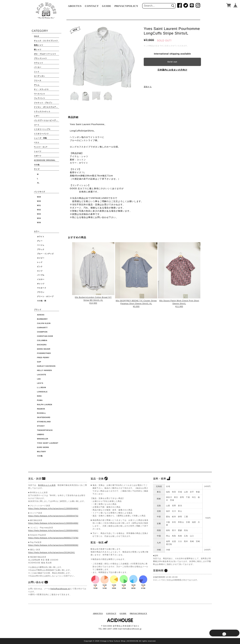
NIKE (39, 396)
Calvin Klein (44, 323)
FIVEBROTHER (44, 353)
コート (37, 125)
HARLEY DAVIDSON (46, 366)
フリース (38, 80)
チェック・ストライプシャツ (46, 41)
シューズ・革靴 (40, 138)
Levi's (40, 383)
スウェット (39, 63)
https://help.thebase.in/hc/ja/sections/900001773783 (53, 538)
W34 (39, 218)
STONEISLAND (44, 422)
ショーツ (38, 151)
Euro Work (43, 447)
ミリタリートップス (42, 129)
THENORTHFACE (45, 430)
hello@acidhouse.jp (60, 589)
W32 (39, 210)
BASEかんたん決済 (47, 485)
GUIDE (107, 6)
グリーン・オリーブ (45, 296)
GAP (39, 362)
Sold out (172, 62)
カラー (37, 231)
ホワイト (41, 237)
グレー (40, 241)
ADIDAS (41, 315)
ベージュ (41, 245)
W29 (39, 197)
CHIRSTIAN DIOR (45, 336)
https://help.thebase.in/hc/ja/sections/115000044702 (53, 516)
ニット (37, 72)
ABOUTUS (75, 6)
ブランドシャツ (40, 58)
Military (42, 452)
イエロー (41, 279)
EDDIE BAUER (44, 349)
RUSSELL (41, 413)
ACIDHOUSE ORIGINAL (45, 160)
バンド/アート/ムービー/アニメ (47, 120)
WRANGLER (43, 439)
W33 (39, 214)
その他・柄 (42, 301)
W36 (39, 223)
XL (38, 183)
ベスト (37, 142)
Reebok (41, 409)
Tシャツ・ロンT (41, 147)
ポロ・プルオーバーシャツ (45, 54)
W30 (39, 201)
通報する (148, 87)
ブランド (38, 310)
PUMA (40, 400)
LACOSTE (42, 375)
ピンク (40, 266)
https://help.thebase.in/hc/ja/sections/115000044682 (53, 523)
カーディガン (39, 76)
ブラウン (41, 292)
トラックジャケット (42, 111)
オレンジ (41, 284)
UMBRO (41, 434)
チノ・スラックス (41, 89)
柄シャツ (38, 49)
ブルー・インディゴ (45, 254)
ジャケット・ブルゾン (43, 103)
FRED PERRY (43, 358)
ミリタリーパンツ (41, 134)
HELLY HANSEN (44, 370)
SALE (37, 36)
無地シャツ (39, 45)
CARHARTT (42, 328)
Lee (39, 379)
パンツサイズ (39, 192)
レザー (37, 116)
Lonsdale (42, 392)
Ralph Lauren (45, 405)
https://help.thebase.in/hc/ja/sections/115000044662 (53, 531)
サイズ (37, 169)
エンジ (40, 271)
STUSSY (41, 426)
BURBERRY (42, 319)
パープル (41, 275)
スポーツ (38, 156)
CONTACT (92, 6)
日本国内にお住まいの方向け (172, 70)
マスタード (42, 288)
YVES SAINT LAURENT (48, 443)
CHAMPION (42, 332)
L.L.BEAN (42, 387)
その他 (37, 165)
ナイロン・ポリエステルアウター (47, 107)
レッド (40, 262)
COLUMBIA (42, 340)
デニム (37, 85)
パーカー (38, 67)
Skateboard (44, 417)
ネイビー (41, 258)
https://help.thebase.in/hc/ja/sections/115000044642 (53, 509)
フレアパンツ (39, 98)
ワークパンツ (39, 94)
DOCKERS (42, 345)
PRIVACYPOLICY (126, 6)
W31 (39, 205)
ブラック (41, 249)
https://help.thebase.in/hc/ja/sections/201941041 (52, 553)
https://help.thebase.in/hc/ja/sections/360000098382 (53, 545)
